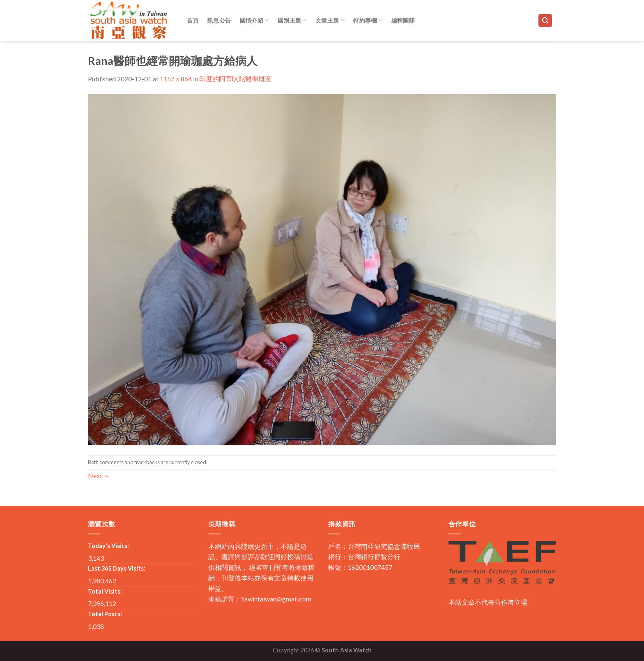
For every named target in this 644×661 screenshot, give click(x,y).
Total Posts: (105, 614)
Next (99, 476)
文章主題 (330, 20)
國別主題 (292, 20)
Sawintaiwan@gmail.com (276, 599)
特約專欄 (368, 20)
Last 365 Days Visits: (117, 568)
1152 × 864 (176, 79)
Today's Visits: (108, 546)
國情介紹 (254, 20)
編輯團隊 (403, 20)
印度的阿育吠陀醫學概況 (235, 79)
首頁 (193, 20)
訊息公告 (219, 20)
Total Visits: (105, 591)
